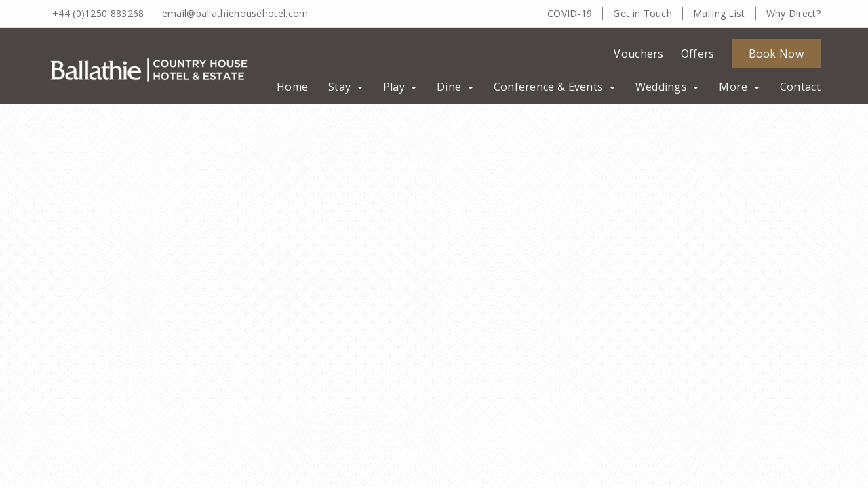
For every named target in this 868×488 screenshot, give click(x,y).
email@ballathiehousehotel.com (235, 13)
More (739, 87)
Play (400, 87)
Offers (698, 54)
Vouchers (638, 54)
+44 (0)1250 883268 (98, 13)
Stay (346, 87)
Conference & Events (554, 87)
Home (292, 87)
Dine (455, 87)
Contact (800, 87)
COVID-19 (570, 13)
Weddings (667, 87)
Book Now (776, 54)
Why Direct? (793, 13)
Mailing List (719, 13)
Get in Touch (643, 13)
